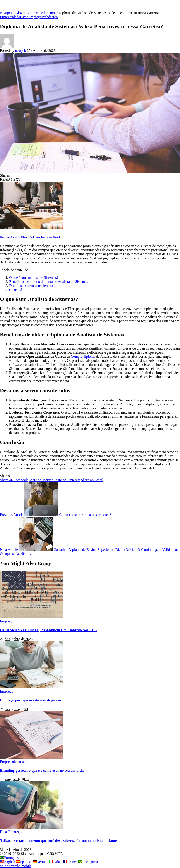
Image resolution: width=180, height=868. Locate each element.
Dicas (4, 832)
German (41, 862)
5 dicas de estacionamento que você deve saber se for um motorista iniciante (58, 841)
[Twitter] (41, 480)
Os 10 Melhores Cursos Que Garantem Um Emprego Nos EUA (48, 630)
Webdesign (50, 17)
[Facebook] (14, 480)
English (8, 862)
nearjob (21, 51)
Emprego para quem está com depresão (30, 700)
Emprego (35, 17)
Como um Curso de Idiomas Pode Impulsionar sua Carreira (31, 237)
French (71, 862)
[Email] (92, 480)
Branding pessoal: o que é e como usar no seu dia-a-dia (42, 770)
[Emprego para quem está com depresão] (32, 687)
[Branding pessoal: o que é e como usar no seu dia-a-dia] (32, 758)
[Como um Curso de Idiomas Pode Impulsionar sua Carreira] (32, 228)
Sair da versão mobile (16, 866)
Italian (56, 862)
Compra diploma (83, 356)
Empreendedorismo (14, 17)
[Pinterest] (67, 480)
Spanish (24, 862)
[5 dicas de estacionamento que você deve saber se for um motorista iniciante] (32, 828)
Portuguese (10, 858)
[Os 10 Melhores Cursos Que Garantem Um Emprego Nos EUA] (32, 617)
